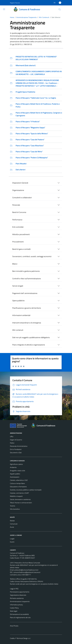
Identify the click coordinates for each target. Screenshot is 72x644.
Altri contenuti (18, 330)
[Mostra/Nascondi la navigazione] (4, 9)
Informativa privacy (16, 605)
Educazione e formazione (18, 487)
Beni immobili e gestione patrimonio (26, 271)
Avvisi (12, 527)
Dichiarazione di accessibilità (19, 614)
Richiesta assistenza (17, 598)
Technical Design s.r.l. (24, 638)
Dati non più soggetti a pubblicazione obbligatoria (31, 337)
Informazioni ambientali (21, 315)
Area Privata (14, 626)
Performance (17, 220)
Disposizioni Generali (20, 183)
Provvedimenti (18, 242)
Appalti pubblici (15, 474)
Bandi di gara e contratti (21, 249)
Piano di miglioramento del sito (20, 617)
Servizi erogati (18, 286)
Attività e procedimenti (21, 234)
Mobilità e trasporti (16, 496)
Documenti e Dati (16, 453)
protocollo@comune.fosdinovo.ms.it (26, 570)
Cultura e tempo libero (17, 483)
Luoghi (12, 539)
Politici (12, 443)
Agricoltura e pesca (16, 464)
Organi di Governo (16, 440)
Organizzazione (18, 190)
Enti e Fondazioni (16, 449)
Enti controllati (18, 227)
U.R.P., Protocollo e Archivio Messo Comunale (25, 563)
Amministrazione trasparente (20, 601)
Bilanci (15, 264)
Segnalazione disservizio (18, 595)
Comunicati (14, 524)
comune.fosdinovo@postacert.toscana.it (27, 572)
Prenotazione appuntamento (20, 592)
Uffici (12, 437)
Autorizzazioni (15, 477)
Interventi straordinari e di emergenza (27, 323)
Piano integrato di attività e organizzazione (29, 345)
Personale (16, 205)
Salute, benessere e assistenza (20, 499)
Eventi (12, 542)
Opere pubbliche (18, 301)
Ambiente (13, 467)
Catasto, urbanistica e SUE (19, 480)
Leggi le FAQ (14, 589)
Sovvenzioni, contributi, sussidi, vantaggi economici (32, 256)
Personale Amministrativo (19, 446)
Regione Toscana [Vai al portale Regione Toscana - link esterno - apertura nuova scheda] (15, 3)
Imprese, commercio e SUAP (19, 493)
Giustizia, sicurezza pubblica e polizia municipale (26, 490)
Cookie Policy (14, 608)
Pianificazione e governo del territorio (27, 308)
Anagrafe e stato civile (17, 471)
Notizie (12, 521)
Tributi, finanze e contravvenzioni (21, 503)
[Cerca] (60, 9)
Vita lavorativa (15, 509)
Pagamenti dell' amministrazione (25, 293)
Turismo (13, 506)
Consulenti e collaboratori (22, 198)
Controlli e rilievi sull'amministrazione (27, 279)
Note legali (14, 611)
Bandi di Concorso (19, 212)
